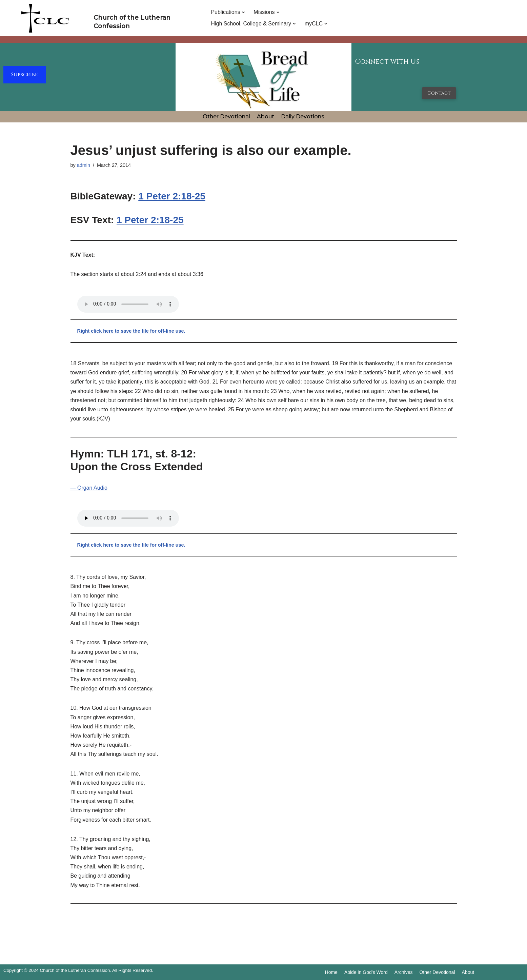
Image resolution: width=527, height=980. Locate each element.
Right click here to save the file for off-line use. (131, 331)
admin (84, 165)
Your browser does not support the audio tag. (128, 304)
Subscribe (25, 75)
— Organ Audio (89, 488)
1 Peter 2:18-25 (172, 196)
